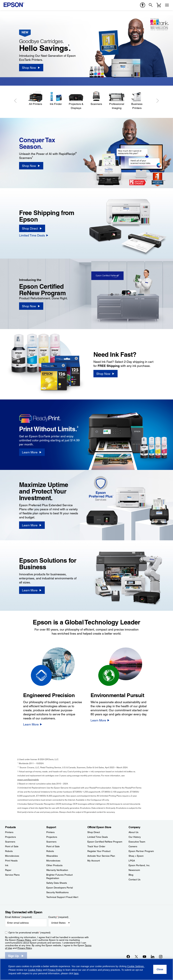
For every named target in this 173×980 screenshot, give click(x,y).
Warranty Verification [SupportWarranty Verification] (57, 870)
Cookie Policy (35, 970)
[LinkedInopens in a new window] (153, 957)
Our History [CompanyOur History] (135, 837)
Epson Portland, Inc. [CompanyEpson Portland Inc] (139, 865)
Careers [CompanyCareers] (133, 846)
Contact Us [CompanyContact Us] (134, 880)
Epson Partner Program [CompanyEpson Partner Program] (141, 851)
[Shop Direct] (32, 228)
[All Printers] (35, 98)
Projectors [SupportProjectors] (52, 837)
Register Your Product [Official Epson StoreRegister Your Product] (99, 851)
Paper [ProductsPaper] (8, 870)
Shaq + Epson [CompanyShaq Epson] (136, 856)
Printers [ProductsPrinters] (9, 832)
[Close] (160, 969)
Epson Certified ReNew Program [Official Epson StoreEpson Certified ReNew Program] (105, 842)
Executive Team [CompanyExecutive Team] (137, 842)
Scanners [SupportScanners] (51, 842)
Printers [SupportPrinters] (50, 832)
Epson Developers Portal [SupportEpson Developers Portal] (60, 888)
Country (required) (58, 917)
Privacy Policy (24, 940)
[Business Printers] (137, 100)
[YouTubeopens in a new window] (144, 957)
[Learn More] (32, 452)
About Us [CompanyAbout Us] (133, 832)
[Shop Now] (31, 68)
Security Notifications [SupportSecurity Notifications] (57, 892)
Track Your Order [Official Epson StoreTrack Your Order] (96, 846)
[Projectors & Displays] (76, 100)
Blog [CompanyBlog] (131, 875)
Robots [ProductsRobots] (9, 851)
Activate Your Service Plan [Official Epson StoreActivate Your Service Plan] (101, 856)
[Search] (151, 5)
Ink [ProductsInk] (7, 865)
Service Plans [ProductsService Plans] (12, 875)
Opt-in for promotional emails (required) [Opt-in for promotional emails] (29, 933)
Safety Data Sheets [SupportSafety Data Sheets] (57, 883)
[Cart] (159, 5)
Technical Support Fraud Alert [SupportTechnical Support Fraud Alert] (62, 897)
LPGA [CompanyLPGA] (132, 861)
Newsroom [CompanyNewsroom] (134, 870)
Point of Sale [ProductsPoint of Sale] (12, 846)
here (76, 973)
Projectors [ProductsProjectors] (10, 837)
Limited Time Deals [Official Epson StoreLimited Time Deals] (98, 837)
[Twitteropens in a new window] (136, 957)
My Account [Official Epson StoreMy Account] (94, 861)
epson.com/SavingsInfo (28, 780)
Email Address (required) (18, 917)
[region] (86, 969)
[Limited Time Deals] (34, 235)
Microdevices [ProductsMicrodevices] (12, 856)
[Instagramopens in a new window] (161, 957)
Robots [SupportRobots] (50, 851)
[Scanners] (96, 98)
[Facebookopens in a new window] (128, 957)
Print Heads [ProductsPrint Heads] (11, 861)
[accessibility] (143, 5)
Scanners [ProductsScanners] (10, 842)
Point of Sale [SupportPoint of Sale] (53, 846)
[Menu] (167, 5)
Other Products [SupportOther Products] (54, 865)
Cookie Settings (136, 966)
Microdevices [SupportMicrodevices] (53, 861)
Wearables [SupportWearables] (52, 856)
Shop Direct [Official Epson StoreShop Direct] (94, 832)
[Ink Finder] (56, 98)
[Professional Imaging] (117, 100)
